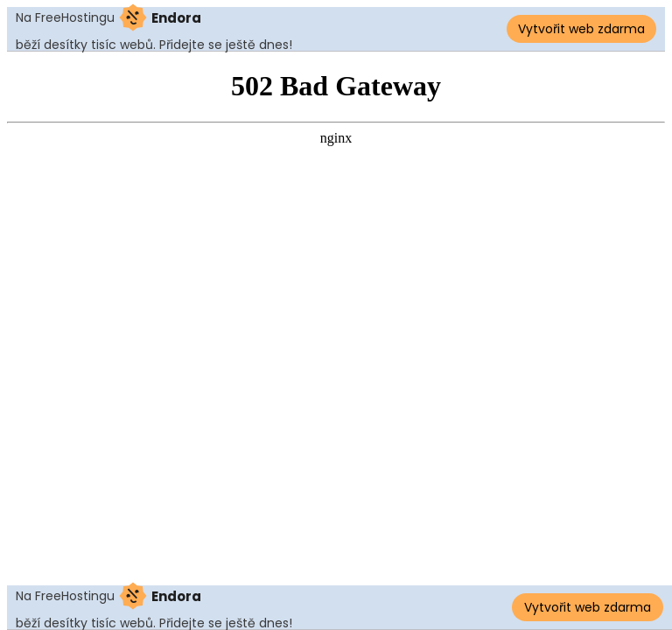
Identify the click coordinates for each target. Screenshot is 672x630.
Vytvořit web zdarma (581, 29)
